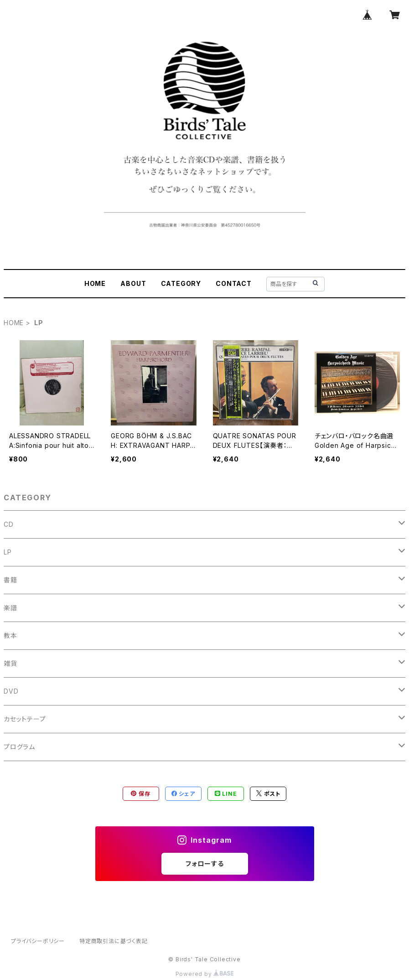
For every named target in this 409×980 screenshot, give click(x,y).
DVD (11, 691)
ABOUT (133, 283)
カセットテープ (25, 719)
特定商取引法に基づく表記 (114, 941)
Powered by (205, 974)
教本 (10, 635)
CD (9, 524)
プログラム (19, 747)
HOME (95, 283)
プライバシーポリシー (38, 941)
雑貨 (10, 663)
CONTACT (234, 283)
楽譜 (10, 608)
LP (8, 552)
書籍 (10, 580)
